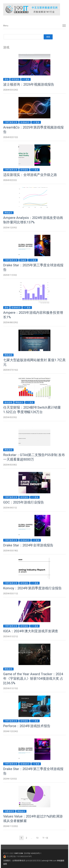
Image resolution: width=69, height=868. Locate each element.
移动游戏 (8, 402)
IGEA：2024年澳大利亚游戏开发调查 (31, 631)
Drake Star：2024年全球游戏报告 (28, 545)
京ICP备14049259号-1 (33, 853)
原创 (6, 79)
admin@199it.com (49, 861)
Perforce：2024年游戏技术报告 (27, 726)
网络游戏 (8, 355)
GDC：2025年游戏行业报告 (24, 502)
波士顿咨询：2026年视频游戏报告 (29, 84)
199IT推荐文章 (11, 122)
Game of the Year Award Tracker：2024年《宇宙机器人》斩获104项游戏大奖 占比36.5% (33, 679)
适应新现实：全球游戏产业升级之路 (30, 175)
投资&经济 (25, 122)
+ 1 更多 (26, 79)
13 (38, 838)
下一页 (45, 838)
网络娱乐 (8, 213)
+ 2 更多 (36, 122)
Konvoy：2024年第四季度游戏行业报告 (32, 588)
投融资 (23, 260)
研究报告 (15, 79)
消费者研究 (9, 811)
